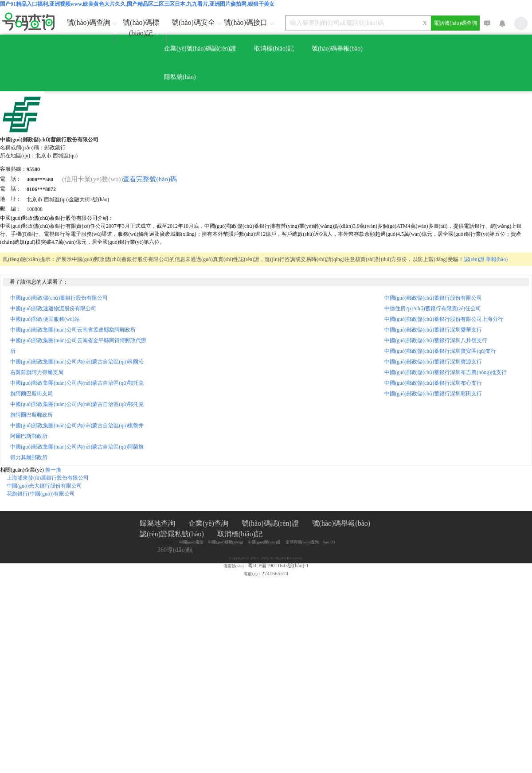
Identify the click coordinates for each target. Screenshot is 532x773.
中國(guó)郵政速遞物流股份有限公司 (53, 308)
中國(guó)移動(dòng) (226, 542)
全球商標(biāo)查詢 (302, 542)
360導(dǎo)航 (175, 550)
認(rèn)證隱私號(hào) (172, 534)
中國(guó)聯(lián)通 (264, 542)
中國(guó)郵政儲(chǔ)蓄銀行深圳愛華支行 (433, 330)
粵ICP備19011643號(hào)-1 (278, 566)
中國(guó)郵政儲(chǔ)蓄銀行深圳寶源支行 (433, 362)
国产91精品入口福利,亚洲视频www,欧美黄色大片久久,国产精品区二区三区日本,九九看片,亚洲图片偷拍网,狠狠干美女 (137, 4)
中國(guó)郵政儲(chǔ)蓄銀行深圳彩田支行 (433, 394)
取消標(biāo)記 (274, 49)
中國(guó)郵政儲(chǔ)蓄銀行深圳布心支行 (433, 383)
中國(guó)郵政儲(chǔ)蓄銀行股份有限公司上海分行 (444, 319)
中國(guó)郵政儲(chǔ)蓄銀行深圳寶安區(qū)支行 (440, 351)
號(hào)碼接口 (248, 22)
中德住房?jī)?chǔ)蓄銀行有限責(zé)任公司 (433, 308)
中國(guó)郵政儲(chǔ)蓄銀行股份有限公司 (59, 298)
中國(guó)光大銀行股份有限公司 (44, 486)
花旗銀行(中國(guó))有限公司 (41, 494)
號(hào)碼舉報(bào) (337, 49)
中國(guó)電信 (192, 542)
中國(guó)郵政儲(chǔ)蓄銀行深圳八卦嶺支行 (436, 340)
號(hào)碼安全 (195, 22)
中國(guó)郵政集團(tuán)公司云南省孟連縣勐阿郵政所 (73, 330)
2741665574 (275, 574)
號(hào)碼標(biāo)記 (142, 28)
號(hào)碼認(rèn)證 (270, 523)
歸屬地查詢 (157, 523)
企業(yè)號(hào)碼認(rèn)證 (200, 49)
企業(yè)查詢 (208, 523)
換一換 (53, 470)
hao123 (329, 542)
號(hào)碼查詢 (91, 22)
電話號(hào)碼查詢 (455, 23)
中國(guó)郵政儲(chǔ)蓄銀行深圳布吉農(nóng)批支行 (446, 372)
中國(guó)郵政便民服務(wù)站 (45, 319)
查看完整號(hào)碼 (150, 179)
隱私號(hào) (180, 77)
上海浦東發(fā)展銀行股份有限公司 (48, 478)
